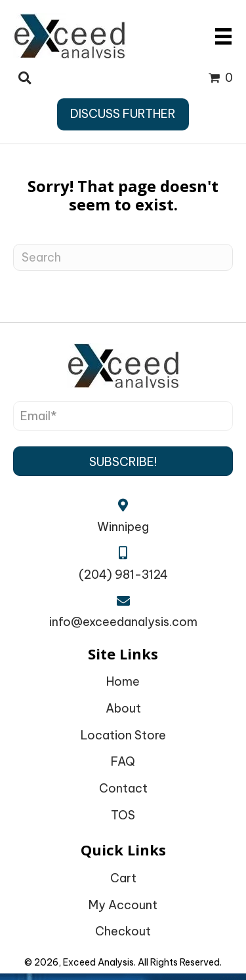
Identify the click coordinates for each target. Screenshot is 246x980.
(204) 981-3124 (123, 575)
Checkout (123, 931)
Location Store (123, 735)
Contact (123, 788)
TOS (123, 815)
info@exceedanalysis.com (123, 622)
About (123, 708)
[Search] (123, 257)
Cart (123, 878)
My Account (123, 905)
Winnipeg (123, 527)
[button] (123, 461)
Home (123, 681)
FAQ (123, 761)
